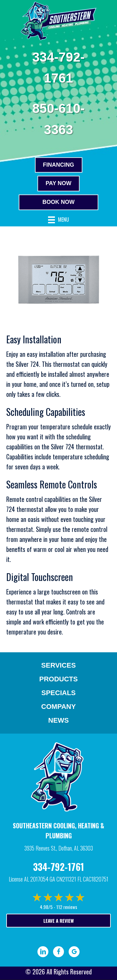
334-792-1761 (58, 867)
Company (58, 707)
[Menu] (58, 220)
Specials (58, 693)
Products (58, 679)
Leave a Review (58, 921)
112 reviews (67, 907)
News (59, 720)
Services (58, 665)
